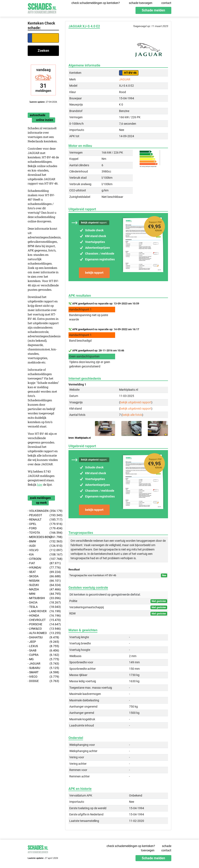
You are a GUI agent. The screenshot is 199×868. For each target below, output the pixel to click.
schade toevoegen (141, 3)
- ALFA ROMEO (43, 633)
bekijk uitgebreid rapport (136, 402)
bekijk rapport (94, 273)
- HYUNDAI (43, 568)
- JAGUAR (43, 664)
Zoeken (43, 51)
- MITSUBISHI (43, 598)
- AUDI (43, 546)
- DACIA (43, 603)
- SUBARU (43, 668)
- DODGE (43, 681)
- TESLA (43, 607)
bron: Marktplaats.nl (80, 438)
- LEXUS (43, 646)
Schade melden (153, 10)
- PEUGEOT (43, 515)
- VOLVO (43, 550)
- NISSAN (43, 581)
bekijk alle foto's (132, 415)
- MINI (43, 594)
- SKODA (43, 576)
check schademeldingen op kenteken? (96, 3)
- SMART (43, 672)
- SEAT (43, 572)
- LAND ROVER (43, 611)
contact (166, 3)
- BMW (43, 541)
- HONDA (43, 616)
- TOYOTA (43, 533)
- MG (43, 659)
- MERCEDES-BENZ (43, 537)
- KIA (43, 555)
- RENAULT (43, 520)
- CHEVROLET (43, 620)
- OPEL (43, 524)
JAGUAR (125, 79)
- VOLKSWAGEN (43, 511)
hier (40, 484)
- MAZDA (43, 589)
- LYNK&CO (43, 629)
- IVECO (43, 677)
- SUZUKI (43, 585)
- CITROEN (43, 559)
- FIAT (43, 563)
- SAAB (43, 651)
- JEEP (43, 642)
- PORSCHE (43, 624)
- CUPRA (43, 655)
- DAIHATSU (43, 637)
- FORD (43, 528)
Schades (42, 8)
